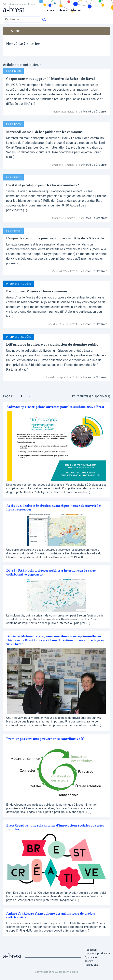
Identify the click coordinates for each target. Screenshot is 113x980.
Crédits (89, 961)
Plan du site (92, 965)
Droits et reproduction (97, 954)
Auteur (15, 31)
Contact (52, 10)
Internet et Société (18, 284)
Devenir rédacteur (71, 10)
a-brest (14, 10)
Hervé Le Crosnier (95, 112)
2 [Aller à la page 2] (29, 396)
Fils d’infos (13, 71)
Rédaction (91, 950)
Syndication (92, 957)
